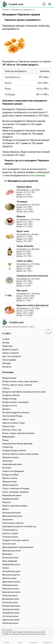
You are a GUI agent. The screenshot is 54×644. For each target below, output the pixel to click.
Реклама (6, 363)
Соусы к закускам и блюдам (16, 488)
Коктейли (7, 468)
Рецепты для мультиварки (15, 506)
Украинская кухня (11, 609)
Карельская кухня (11, 620)
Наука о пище (9, 419)
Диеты (5, 509)
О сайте (6, 339)
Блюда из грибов (10, 475)
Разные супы (8, 426)
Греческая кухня (10, 602)
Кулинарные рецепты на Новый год (19, 526)
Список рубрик (9, 360)
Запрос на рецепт (11, 353)
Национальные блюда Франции (17, 444)
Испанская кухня (10, 558)
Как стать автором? (12, 356)
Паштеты (7, 502)
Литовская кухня (10, 623)
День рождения (10, 561)
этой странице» (38, 175)
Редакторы (8, 346)
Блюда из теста (10, 406)
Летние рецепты (10, 530)
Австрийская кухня (11, 571)
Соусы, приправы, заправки (15, 492)
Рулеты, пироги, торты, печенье (17, 385)
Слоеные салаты (10, 537)
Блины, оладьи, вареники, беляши (18, 433)
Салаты (6, 388)
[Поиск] (44, 4)
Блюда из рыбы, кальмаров (15, 402)
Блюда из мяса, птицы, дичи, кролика (20, 381)
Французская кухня (11, 551)
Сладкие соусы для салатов (16, 540)
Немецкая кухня (10, 585)
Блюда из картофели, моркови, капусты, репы (24, 392)
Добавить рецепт (11, 349)
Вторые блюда (9, 378)
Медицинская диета (12, 495)
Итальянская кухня (11, 513)
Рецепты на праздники (13, 471)
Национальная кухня (12, 464)
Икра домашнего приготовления (18, 547)
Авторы (6, 343)
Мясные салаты (10, 478)
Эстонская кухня (10, 616)
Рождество (8, 447)
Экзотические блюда (12, 416)
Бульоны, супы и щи (12, 430)
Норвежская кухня (11, 564)
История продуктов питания (16, 412)
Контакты (7, 367)
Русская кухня (9, 544)
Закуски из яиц (9, 482)
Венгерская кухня (11, 599)
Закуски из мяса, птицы (14, 423)
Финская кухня (9, 578)
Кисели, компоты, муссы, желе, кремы (20, 454)
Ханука (6, 568)
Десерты (6, 409)
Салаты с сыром (10, 533)
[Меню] (50, 4)
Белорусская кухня (11, 606)
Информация (8, 437)
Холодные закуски (11, 395)
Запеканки (7, 461)
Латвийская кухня (11, 613)
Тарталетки (8, 520)
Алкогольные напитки (13, 523)
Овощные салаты (11, 457)
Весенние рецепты (11, 575)
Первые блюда (9, 399)
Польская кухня (10, 596)
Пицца (5, 440)
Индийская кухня (10, 499)
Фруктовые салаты (11, 582)
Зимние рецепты (10, 485)
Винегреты (7, 554)
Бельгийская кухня (11, 592)
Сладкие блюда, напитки (14, 450)
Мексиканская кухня (12, 516)
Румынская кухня (11, 589)
